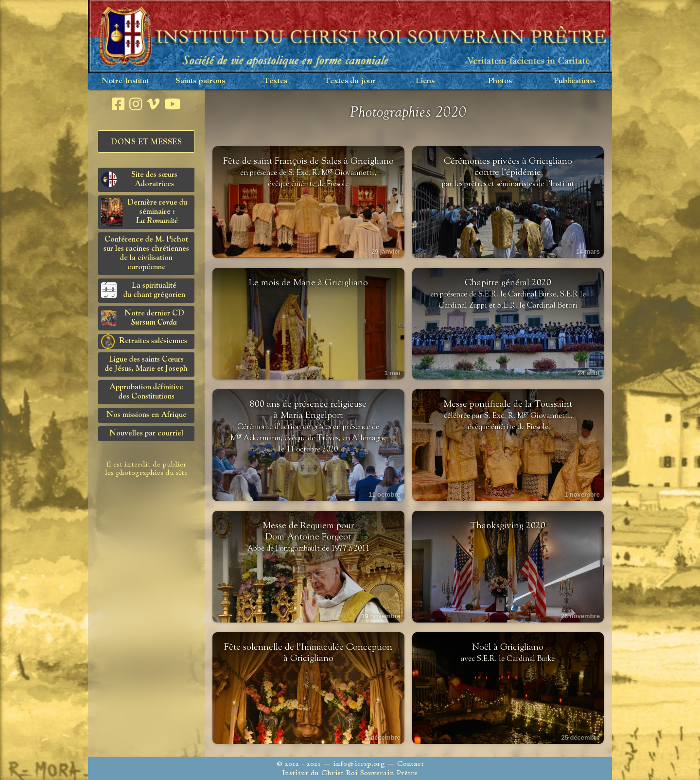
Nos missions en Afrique (147, 415)
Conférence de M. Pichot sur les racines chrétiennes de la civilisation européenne (146, 253)
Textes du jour (350, 81)
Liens (425, 81)
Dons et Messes (146, 142)
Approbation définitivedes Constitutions (146, 392)
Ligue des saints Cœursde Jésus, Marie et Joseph (146, 364)
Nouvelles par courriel (146, 433)
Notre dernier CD (143, 318)
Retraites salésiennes (144, 342)
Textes (275, 81)
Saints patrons (200, 81)
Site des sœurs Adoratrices (139, 180)
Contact (411, 764)
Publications (575, 81)
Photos (500, 81)
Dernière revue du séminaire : (144, 212)
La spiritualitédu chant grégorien (143, 290)
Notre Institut (125, 81)
